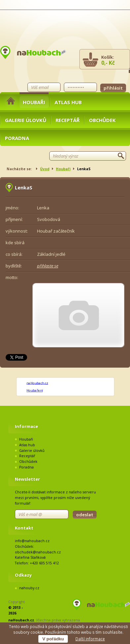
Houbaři (34, 102)
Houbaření (35, 390)
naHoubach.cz (37, 383)
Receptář (68, 120)
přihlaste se (48, 266)
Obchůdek (102, 120)
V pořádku (53, 639)
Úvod (45, 169)
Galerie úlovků (26, 120)
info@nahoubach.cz (32, 541)
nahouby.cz (29, 588)
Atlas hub (68, 102)
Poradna (17, 138)
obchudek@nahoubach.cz (38, 552)
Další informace (90, 639)
